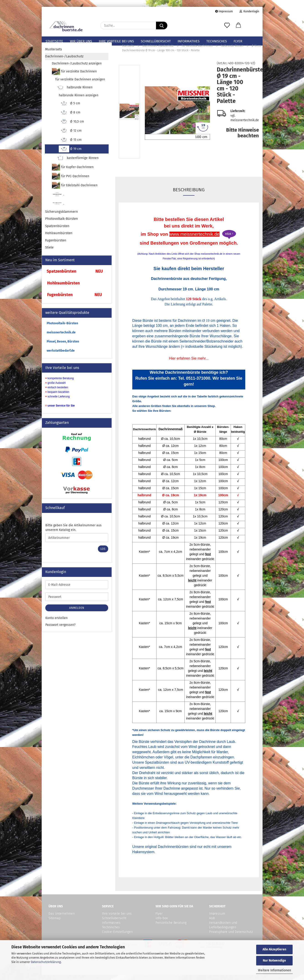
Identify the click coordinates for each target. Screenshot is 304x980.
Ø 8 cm (70, 118)
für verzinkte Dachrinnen (74, 77)
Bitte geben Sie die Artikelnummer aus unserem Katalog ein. (73, 533)
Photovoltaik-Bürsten (61, 224)
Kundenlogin (249, 11)
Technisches (217, 41)
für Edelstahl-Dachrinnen (75, 191)
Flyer (238, 41)
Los (103, 554)
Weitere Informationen (275, 970)
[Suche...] (162, 26)
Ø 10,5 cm (72, 127)
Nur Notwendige (274, 961)
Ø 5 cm (70, 109)
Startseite (54, 41)
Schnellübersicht (156, 41)
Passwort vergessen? (60, 630)
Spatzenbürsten (57, 231)
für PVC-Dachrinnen (71, 182)
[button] (238, 26)
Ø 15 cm (70, 145)
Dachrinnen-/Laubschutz (64, 61)
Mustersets (54, 54)
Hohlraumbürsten (59, 238)
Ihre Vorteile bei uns (116, 41)
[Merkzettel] (227, 26)
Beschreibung (189, 195)
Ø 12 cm (70, 136)
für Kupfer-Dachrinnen (73, 172)
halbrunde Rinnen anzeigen (79, 101)
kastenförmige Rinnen (77, 163)
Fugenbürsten (56, 246)
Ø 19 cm (70, 154)
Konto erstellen (56, 623)
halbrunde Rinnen (74, 93)
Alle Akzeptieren (274, 949)
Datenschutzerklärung (46, 962)
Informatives (189, 41)
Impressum (224, 11)
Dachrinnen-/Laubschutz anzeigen (77, 69)
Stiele (49, 253)
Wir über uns (81, 41)
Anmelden (77, 613)
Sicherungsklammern (61, 217)
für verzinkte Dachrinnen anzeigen (80, 85)
